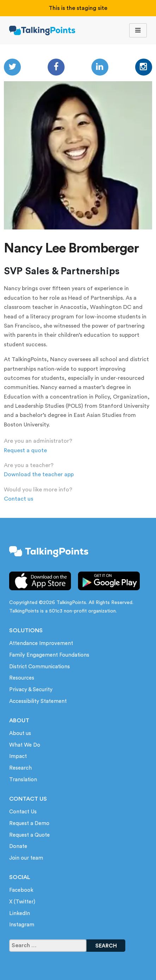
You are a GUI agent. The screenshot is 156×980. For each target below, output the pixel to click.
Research (20, 768)
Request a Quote (29, 835)
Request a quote (25, 450)
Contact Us (23, 812)
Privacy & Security (31, 690)
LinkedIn (20, 913)
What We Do (25, 745)
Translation (23, 780)
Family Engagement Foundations (49, 655)
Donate (18, 846)
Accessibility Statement (38, 701)
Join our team (26, 858)
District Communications (40, 667)
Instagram (22, 925)
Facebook (21, 890)
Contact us (19, 499)
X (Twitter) (22, 902)
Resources (22, 678)
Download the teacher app (39, 474)
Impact (18, 756)
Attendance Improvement (41, 643)
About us (20, 733)
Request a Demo (29, 823)
